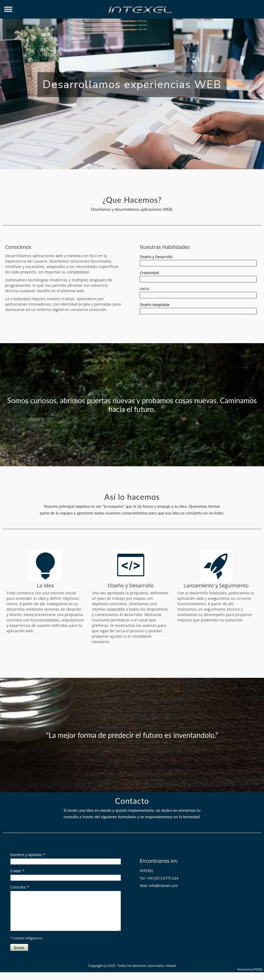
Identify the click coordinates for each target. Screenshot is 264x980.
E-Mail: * (17, 871)
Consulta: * (20, 887)
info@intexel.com (163, 886)
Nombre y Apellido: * (28, 855)
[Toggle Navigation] (8, 9)
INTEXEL (258, 977)
